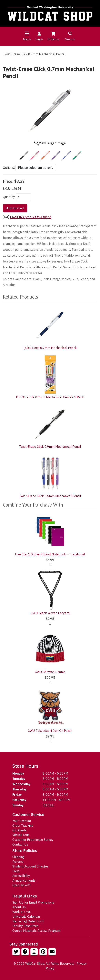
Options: (9, 168)
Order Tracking (23, 826)
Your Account (22, 821)
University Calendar (26, 916)
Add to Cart (15, 208)
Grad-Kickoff (21, 885)
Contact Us (20, 844)
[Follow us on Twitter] (16, 952)
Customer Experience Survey (33, 840)
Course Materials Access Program (36, 931)
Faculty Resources (25, 926)
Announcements (24, 880)
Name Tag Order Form (28, 921)
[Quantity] (24, 197)
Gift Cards (19, 830)
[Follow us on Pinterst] (44, 952)
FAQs (16, 871)
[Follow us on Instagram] (35, 952)
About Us (19, 907)
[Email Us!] (53, 952)
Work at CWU (22, 912)
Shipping (18, 857)
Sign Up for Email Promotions (33, 902)
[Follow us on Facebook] (25, 952)
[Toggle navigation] (27, 33)
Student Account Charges (30, 866)
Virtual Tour (21, 835)
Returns (18, 862)
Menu (27, 39)
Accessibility (21, 876)
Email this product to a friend (31, 217)
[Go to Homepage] (50, 13)
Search (70, 36)
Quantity (9, 197)
